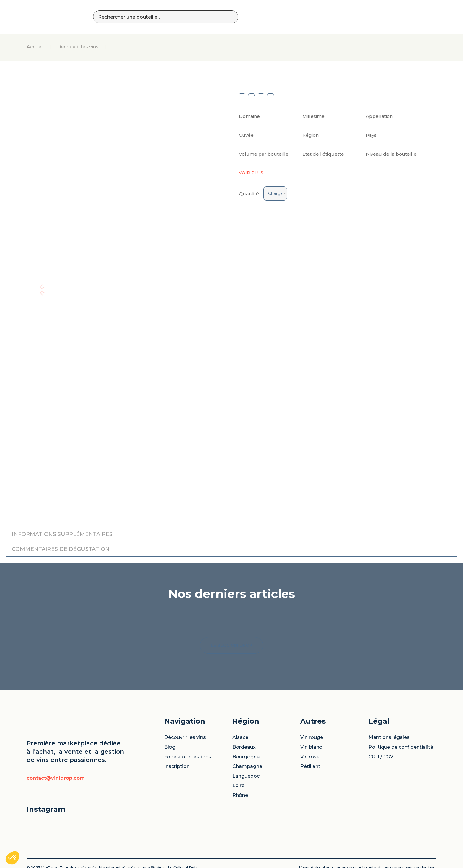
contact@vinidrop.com (56, 743)
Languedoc (246, 741)
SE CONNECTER (412, 17)
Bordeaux (244, 712)
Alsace (240, 702)
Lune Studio (152, 832)
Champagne (247, 731)
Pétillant (310, 731)
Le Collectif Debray (185, 832)
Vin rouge (312, 702)
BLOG (349, 17)
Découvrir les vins (78, 47)
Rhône (240, 760)
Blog (170, 712)
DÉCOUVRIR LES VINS (306, 17)
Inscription (177, 731)
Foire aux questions (188, 722)
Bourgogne (246, 722)
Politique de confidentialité (401, 712)
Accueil (35, 47)
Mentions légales (389, 702)
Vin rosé (310, 722)
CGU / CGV (381, 722)
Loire (238, 750)
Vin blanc (311, 712)
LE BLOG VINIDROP (231, 610)
